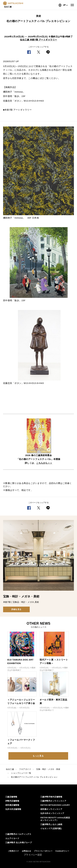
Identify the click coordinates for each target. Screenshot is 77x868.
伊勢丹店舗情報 (12, 801)
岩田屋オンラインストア (51, 809)
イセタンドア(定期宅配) (51, 829)
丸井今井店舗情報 (13, 809)
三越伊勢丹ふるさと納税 (51, 824)
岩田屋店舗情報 (12, 805)
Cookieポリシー (62, 851)
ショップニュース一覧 (21, 773)
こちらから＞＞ (44, 463)
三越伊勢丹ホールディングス (18, 834)
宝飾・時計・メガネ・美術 (48, 769)
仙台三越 (10, 769)
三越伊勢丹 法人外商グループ (19, 843)
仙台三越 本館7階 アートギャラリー (38, 40)
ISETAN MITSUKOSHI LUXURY (55, 805)
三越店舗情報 (11, 797)
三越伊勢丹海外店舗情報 (51, 797)
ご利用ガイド (13, 851)
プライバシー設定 (33, 855)
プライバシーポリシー (43, 851)
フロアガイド (25, 769)
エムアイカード (12, 838)
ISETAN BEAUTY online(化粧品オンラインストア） (55, 819)
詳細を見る (16, 609)
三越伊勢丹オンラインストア (53, 801)
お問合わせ (27, 851)
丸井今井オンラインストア (52, 813)
